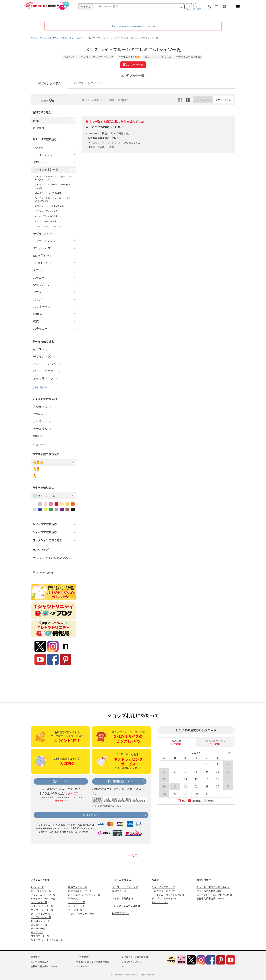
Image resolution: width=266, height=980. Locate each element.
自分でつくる (119, 891)
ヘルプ (133, 855)
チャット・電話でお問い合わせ (213, 887)
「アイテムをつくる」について (168, 895)
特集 (93, 147)
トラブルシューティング (165, 898)
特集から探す (45, 573)
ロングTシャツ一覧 (41, 917)
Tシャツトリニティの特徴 (126, 906)
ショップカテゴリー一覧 (81, 914)
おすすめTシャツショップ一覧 (84, 895)
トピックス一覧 (77, 902)
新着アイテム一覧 (78, 887)
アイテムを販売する (123, 898)
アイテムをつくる (122, 880)
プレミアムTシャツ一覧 (43, 895)
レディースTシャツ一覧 (43, 898)
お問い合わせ (204, 880)
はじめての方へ (121, 913)
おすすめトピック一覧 (80, 891)
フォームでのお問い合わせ (211, 891)
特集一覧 (73, 898)
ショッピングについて (163, 887)
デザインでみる (223, 100)
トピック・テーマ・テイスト (106, 143)
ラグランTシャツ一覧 (42, 906)
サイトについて (160, 902)
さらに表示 (38, 387)
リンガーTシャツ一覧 (42, 910)
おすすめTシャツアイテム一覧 (47, 940)
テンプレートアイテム (87, 83)
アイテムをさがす (40, 880)
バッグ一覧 (37, 932)
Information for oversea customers (133, 26)
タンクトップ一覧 (40, 914)
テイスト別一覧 (77, 906)
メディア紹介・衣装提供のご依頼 (214, 895)
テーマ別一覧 (75, 910)
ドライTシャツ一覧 (41, 891)
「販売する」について (163, 891)
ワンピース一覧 (39, 902)
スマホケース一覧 (40, 936)
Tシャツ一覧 (37, 887)
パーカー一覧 (38, 928)
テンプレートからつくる (125, 887)
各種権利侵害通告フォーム (211, 898)
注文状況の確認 (194, 9)
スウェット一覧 (39, 925)
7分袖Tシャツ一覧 (40, 921)
